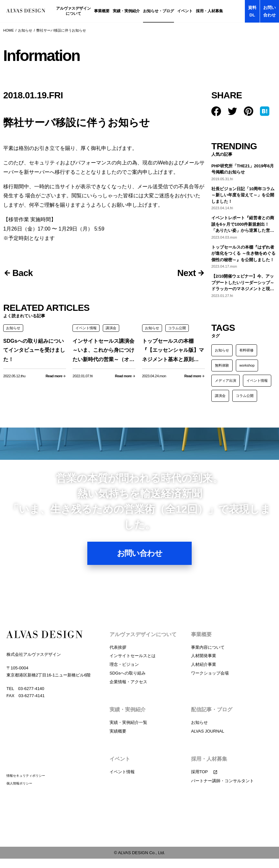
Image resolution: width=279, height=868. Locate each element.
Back (23, 273)
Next (186, 273)
